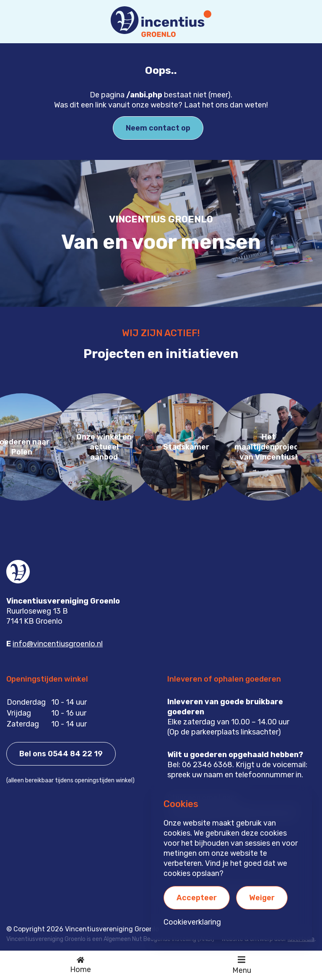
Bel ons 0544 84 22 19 (61, 754)
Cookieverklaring (192, 922)
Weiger (262, 898)
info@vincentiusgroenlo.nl (58, 644)
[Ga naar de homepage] (80, 965)
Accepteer (197, 898)
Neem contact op (158, 128)
